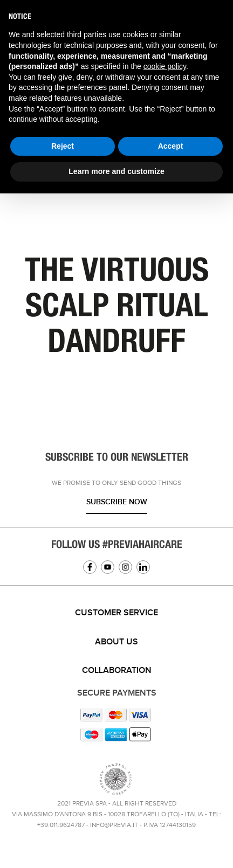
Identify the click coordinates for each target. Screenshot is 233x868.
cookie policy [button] (165, 66)
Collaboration (117, 671)
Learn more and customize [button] (116, 171)
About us (116, 642)
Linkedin (143, 567)
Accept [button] (171, 146)
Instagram (125, 567)
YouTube (108, 567)
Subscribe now (117, 502)
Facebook (90, 567)
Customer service (116, 613)
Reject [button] (63, 146)
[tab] (116, 613)
